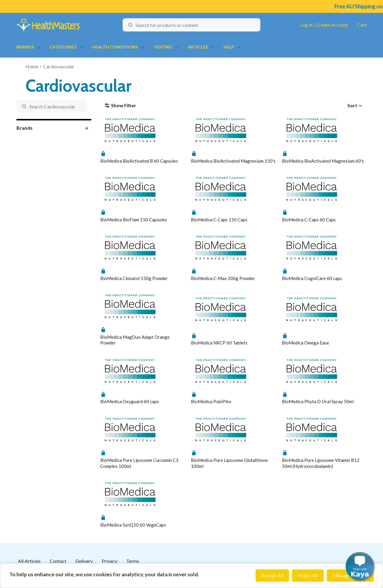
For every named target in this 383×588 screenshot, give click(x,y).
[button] (360, 566)
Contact (58, 561)
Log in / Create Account (324, 25)
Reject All (308, 575)
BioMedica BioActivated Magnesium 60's (323, 161)
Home (32, 66)
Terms (133, 561)
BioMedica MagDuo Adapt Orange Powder (135, 340)
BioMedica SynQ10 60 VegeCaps (133, 525)
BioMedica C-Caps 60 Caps (309, 220)
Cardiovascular (59, 66)
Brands (25, 47)
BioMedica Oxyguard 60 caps (130, 401)
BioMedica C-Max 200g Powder (223, 278)
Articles (198, 47)
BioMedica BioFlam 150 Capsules (134, 220)
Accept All (272, 575)
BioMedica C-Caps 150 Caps (219, 220)
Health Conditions (115, 47)
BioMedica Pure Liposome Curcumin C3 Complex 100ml (139, 463)
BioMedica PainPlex (211, 401)
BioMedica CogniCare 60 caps (312, 278)
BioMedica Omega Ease (306, 343)
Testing (163, 47)
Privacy (110, 561)
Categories (63, 47)
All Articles (29, 561)
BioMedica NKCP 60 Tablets (219, 343)
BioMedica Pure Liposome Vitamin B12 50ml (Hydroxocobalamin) (321, 463)
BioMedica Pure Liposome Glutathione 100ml (229, 463)
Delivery (84, 561)
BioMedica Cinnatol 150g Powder (134, 278)
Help (229, 47)
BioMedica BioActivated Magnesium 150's (233, 161)
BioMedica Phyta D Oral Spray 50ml (318, 401)
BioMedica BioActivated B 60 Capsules (139, 161)
